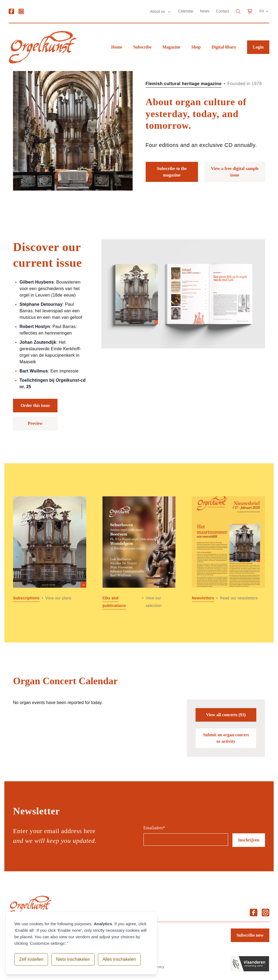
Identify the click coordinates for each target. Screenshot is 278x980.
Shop (196, 47)
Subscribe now (250, 935)
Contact (222, 11)
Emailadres (154, 828)
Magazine (172, 47)
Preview (35, 423)
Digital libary (224, 47)
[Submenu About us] (169, 12)
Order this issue (35, 405)
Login (258, 47)
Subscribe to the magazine (172, 172)
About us (158, 11)
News (205, 11)
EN (264, 11)
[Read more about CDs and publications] (139, 553)
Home (117, 47)
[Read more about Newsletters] (228, 553)
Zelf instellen (31, 959)
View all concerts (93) (226, 715)
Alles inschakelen (119, 959)
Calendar (186, 11)
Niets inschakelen (73, 959)
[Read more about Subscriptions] (50, 553)
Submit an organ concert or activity (226, 738)
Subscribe (142, 47)
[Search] (238, 11)
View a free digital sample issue (235, 172)
